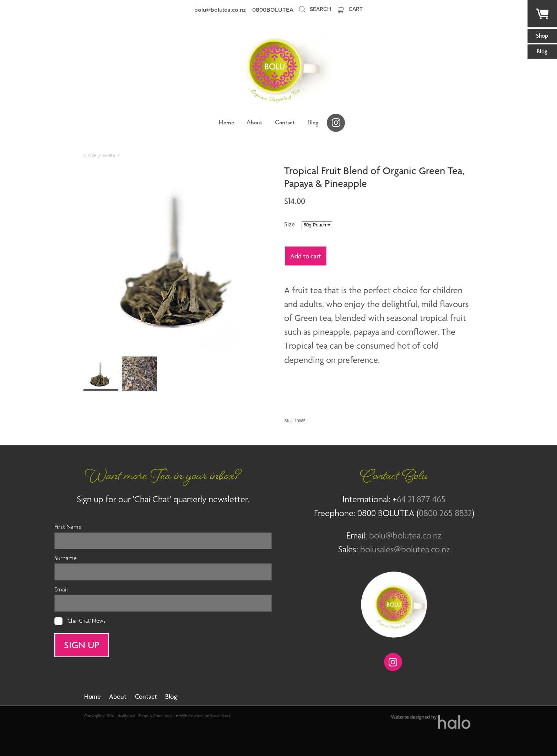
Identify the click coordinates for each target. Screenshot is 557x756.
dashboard (126, 716)
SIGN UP (82, 645)
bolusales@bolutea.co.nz (405, 549)
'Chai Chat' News (86, 621)
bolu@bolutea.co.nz (220, 10)
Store (90, 156)
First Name (68, 527)
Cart (350, 9)
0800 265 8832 (445, 513)
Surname (66, 558)
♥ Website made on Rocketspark (203, 716)
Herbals (111, 156)
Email (61, 590)
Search (315, 9)
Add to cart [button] (306, 256)
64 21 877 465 (421, 499)
